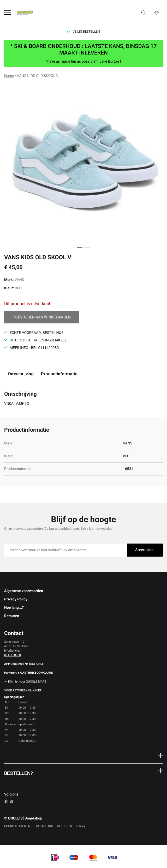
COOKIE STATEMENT (18, 826)
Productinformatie (59, 374)
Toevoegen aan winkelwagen (42, 317)
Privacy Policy (16, 599)
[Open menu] (7, 13)
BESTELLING (45, 826)
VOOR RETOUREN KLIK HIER (23, 690)
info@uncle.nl (13, 650)
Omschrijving (21, 374)
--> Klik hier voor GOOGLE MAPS (25, 682)
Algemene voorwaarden (24, 591)
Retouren (12, 616)
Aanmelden (145, 550)
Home (9, 76)
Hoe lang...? (14, 608)
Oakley (81, 826)
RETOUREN (65, 826)
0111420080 (13, 655)
